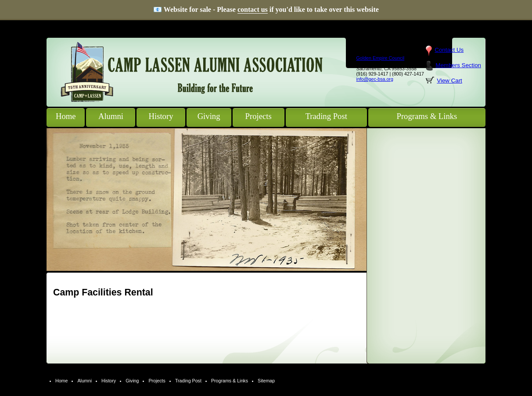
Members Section (458, 65)
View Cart (449, 81)
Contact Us (449, 50)
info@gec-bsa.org (375, 79)
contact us (253, 9)
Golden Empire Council (381, 58)
